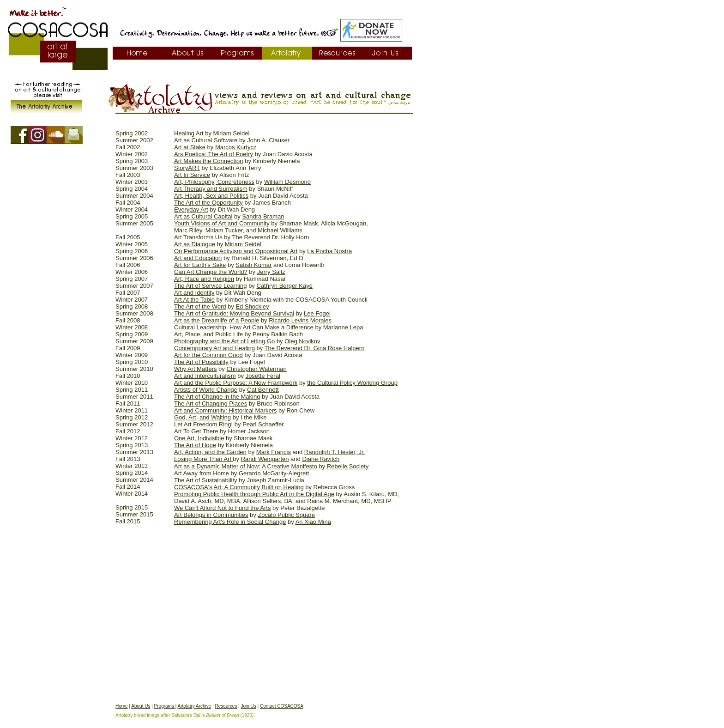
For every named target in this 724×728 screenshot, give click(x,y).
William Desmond (287, 182)
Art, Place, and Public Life (208, 334)
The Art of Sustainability (206, 480)
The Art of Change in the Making (217, 397)
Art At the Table (194, 300)
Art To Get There (196, 431)
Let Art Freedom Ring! (203, 424)
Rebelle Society (348, 466)
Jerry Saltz (271, 272)
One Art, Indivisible (199, 438)
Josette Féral (263, 376)
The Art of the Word (200, 306)
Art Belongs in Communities (211, 515)
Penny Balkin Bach (278, 334)
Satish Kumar (253, 265)
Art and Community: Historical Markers (226, 410)
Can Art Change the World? (211, 272)
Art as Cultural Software (206, 140)
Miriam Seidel (232, 133)
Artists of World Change (206, 390)
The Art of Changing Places (211, 403)
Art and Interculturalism (205, 376)
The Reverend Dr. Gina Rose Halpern (315, 348)
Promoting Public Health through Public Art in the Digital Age (254, 494)
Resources (226, 706)
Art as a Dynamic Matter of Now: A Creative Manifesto (246, 466)
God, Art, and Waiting (202, 417)
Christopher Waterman (256, 369)
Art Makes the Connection (209, 161)
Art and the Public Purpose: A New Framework (236, 383)
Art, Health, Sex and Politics (211, 196)
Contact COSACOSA (282, 706)
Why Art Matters (195, 369)
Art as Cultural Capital (203, 216)
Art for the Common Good (208, 355)
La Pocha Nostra (329, 251)
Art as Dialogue (195, 244)
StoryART (187, 168)
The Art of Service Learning (211, 286)
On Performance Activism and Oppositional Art (236, 251)
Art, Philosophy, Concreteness (214, 182)
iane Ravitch (323, 459)
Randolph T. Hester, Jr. (335, 452)
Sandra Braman (263, 216)
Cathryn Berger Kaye (285, 286)
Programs (165, 706)
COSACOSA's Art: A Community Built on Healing (239, 487)
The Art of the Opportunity (208, 203)
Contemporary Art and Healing (214, 348)
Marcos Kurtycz (236, 147)
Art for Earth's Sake (200, 265)
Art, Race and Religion (204, 279)
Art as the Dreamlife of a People (217, 320)
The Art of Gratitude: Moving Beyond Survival (234, 313)
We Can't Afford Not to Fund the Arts (222, 508)
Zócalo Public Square (286, 515)
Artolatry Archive (195, 706)
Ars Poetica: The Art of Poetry (214, 154)
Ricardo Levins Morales (300, 320)
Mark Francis (274, 452)
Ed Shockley (252, 306)
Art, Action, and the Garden (210, 452)
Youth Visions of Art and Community (222, 223)
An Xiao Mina (313, 522)
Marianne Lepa (343, 327)
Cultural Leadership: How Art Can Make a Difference (244, 327)
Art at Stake (190, 147)
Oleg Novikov (302, 341)
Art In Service (192, 175)
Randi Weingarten (265, 459)
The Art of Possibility (201, 362)
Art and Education (198, 258)
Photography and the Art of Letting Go (224, 341)
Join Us (248, 706)
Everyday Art (191, 209)
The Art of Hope (195, 445)
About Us (141, 706)
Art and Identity (194, 293)
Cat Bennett (263, 390)
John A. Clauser (268, 140)
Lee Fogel (317, 313)
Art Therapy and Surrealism (211, 189)
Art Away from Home (202, 473)
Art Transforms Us (198, 237)
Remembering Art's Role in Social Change (230, 522)
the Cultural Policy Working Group (352, 383)
